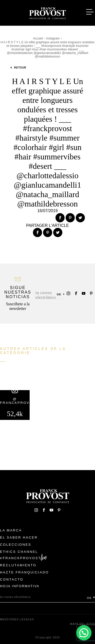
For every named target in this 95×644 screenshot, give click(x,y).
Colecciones (16, 545)
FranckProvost (22, 558)
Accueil (38, 38)
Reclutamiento (18, 565)
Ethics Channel (19, 552)
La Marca (11, 530)
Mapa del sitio (82, 624)
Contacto (12, 579)
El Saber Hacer (19, 537)
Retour (18, 68)
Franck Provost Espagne (48, 12)
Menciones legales (17, 619)
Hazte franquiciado (24, 572)
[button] (84, 633)
